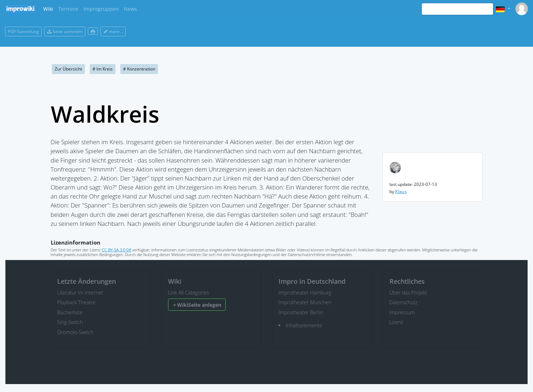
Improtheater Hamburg (305, 293)
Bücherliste (70, 312)
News (130, 9)
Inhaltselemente (304, 325)
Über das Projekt (408, 293)
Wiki (48, 9)
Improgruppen (101, 9)
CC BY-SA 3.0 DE (117, 250)
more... (113, 31)
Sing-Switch (70, 322)
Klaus (401, 192)
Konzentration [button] (139, 69)
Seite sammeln (65, 31)
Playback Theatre (76, 302)
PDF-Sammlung (23, 31)
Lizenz (396, 322)
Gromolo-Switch (75, 332)
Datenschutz (404, 302)
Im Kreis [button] (103, 69)
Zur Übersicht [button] (68, 69)
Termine (68, 9)
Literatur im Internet (80, 293)
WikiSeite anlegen (197, 305)
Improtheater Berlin (301, 312)
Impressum (402, 312)
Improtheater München (305, 302)
